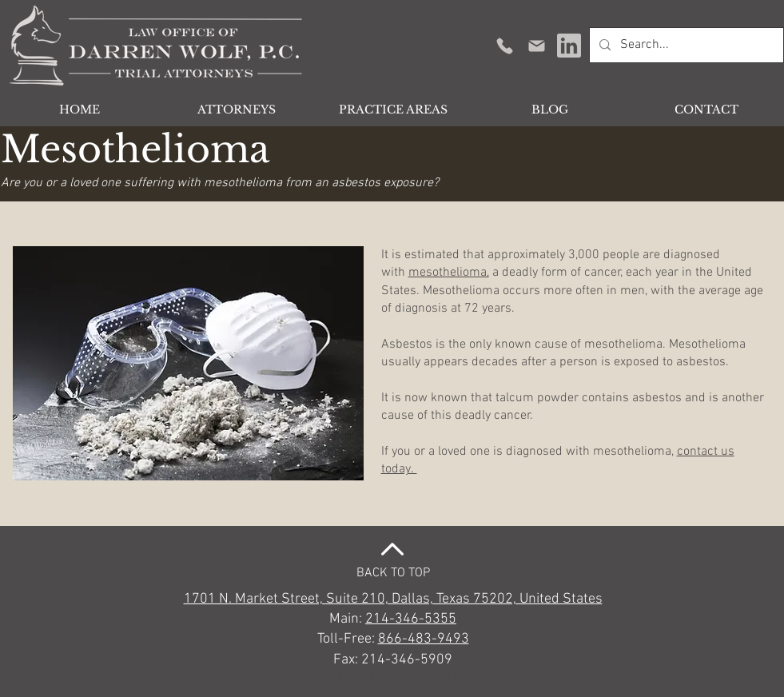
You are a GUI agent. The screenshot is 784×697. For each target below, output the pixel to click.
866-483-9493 (424, 639)
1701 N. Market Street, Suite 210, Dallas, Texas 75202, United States (393, 599)
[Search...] (685, 45)
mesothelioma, (449, 273)
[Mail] (537, 46)
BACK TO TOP (393, 573)
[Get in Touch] (505, 46)
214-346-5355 (411, 619)
